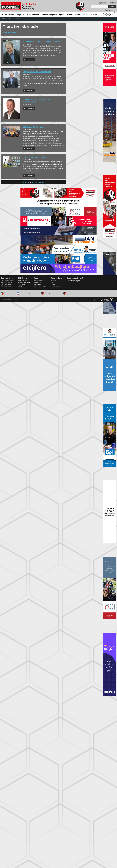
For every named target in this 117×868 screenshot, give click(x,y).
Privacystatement (56, 286)
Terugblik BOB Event (24, 283)
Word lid (94, 15)
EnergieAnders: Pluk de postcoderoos (37, 72)
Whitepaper (21, 286)
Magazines (21, 15)
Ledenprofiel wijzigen (40, 286)
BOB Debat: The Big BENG (33, 127)
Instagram (107, 300)
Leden (77, 15)
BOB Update (38, 284)
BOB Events (10, 15)
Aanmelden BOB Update (74, 281)
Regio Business (19, 6)
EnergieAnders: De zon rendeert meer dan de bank (42, 42)
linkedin (111, 300)
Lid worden (37, 283)
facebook (103, 300)
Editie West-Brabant (7, 284)
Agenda (62, 15)
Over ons (85, 15)
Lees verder (30, 60)
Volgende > (42, 182)
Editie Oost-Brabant (7, 283)
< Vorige (24, 182)
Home (2, 15)
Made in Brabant (33, 15)
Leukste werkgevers (49, 15)
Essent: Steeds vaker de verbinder (36, 157)
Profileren (113, 3)
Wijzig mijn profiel (103, 3)
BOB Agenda (22, 284)
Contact (53, 283)
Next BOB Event (23, 281)
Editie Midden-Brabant (7, 281)
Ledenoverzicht (39, 281)
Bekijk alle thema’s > (11, 33)
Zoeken (112, 6)
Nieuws (70, 15)
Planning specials (6, 286)
